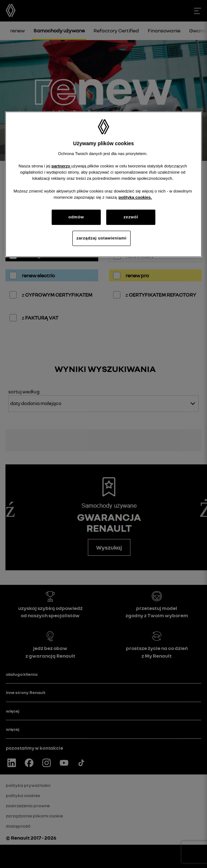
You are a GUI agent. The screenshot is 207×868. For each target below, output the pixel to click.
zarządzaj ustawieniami (101, 238)
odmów (76, 217)
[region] (103, 184)
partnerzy (61, 166)
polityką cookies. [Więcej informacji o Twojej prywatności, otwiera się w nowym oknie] (135, 197)
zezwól (131, 217)
